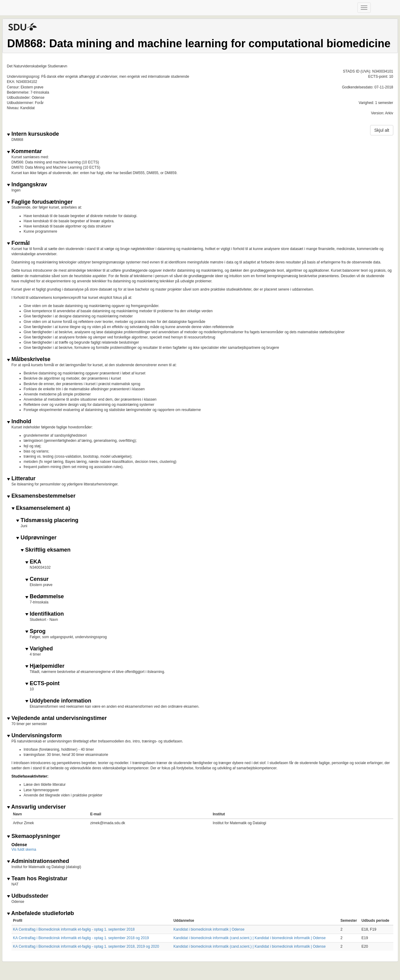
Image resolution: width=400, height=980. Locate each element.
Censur (37, 579)
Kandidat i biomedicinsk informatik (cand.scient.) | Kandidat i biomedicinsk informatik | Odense (250, 938)
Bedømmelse (45, 597)
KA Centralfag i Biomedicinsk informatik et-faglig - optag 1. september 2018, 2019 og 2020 (86, 946)
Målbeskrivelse (29, 359)
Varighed (39, 649)
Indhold (19, 422)
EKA (33, 562)
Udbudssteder (28, 896)
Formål (18, 243)
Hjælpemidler (45, 666)
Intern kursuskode (33, 134)
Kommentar (25, 151)
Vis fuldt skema (24, 849)
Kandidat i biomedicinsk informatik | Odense (209, 929)
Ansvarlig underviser (36, 807)
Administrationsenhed (38, 861)
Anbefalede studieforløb (41, 913)
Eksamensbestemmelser (41, 496)
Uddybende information (58, 701)
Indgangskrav (27, 185)
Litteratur (21, 479)
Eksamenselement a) (41, 508)
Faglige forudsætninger (40, 202)
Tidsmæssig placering (47, 520)
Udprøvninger (36, 538)
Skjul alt (382, 130)
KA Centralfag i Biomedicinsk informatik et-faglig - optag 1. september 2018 (74, 929)
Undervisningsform (34, 736)
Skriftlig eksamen (46, 550)
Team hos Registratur (37, 879)
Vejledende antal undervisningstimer (57, 718)
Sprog (35, 631)
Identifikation (45, 614)
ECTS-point (42, 683)
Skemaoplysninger (34, 836)
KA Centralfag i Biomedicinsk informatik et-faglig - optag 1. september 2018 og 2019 (81, 938)
